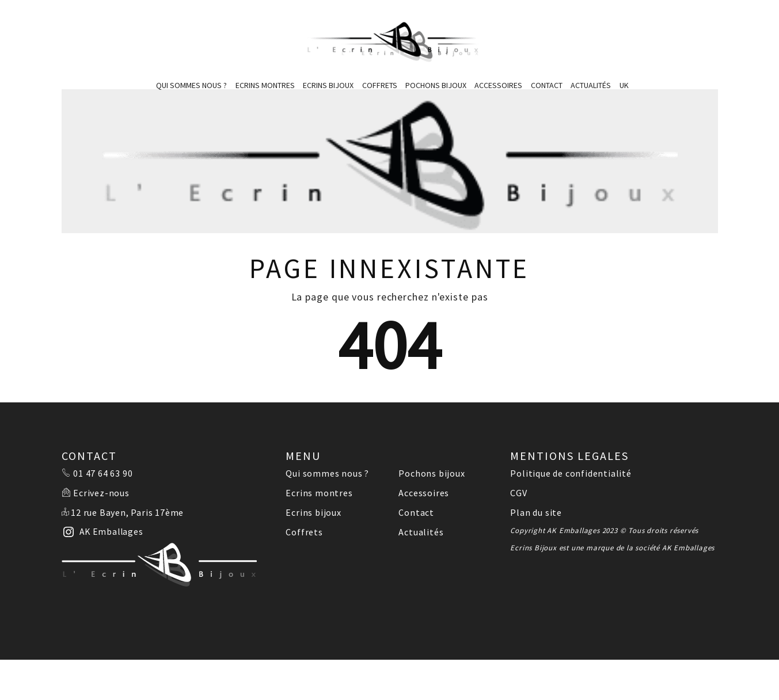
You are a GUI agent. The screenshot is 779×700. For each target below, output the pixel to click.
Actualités (591, 85)
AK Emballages (688, 548)
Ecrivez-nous (101, 493)
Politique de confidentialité (571, 473)
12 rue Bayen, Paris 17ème (127, 512)
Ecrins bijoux (328, 85)
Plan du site (536, 512)
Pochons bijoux (436, 85)
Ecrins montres (265, 85)
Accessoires (498, 85)
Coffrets (380, 85)
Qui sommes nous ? (191, 85)
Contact (547, 85)
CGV (518, 493)
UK (624, 85)
